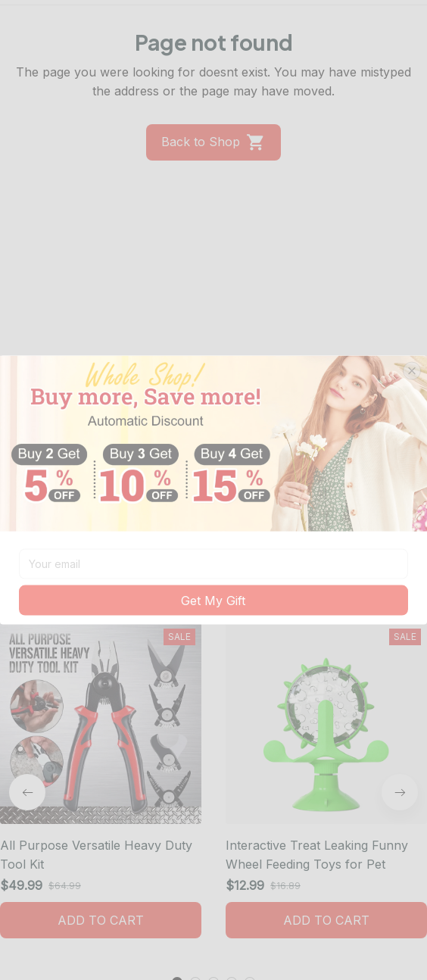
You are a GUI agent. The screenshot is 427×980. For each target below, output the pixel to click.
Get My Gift (213, 600)
